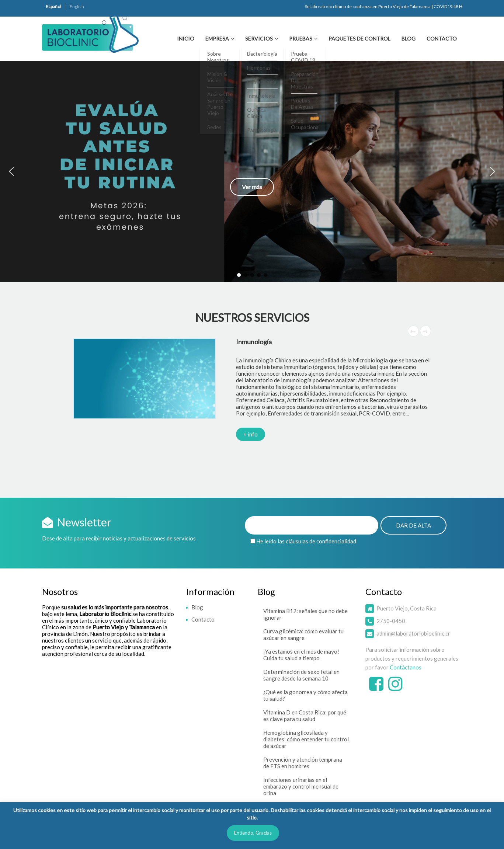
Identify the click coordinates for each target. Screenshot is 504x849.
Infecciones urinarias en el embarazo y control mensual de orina (301, 786)
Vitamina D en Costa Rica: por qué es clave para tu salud (305, 716)
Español (53, 6)
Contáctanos (406, 667)
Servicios (259, 39)
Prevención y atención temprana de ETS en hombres (303, 763)
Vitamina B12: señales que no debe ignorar (305, 614)
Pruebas (301, 39)
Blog (409, 39)
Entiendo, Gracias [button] (253, 833)
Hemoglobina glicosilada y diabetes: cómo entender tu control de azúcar (306, 739)
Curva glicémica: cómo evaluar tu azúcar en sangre (303, 634)
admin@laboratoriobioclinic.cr (413, 633)
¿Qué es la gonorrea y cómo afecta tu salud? (305, 695)
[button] (252, 171)
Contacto (442, 39)
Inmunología (254, 342)
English (77, 6)
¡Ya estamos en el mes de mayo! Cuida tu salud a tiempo (301, 655)
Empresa (217, 39)
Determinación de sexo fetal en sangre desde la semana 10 (301, 675)
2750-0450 (391, 621)
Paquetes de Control (359, 39)
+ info (251, 434)
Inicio (186, 39)
